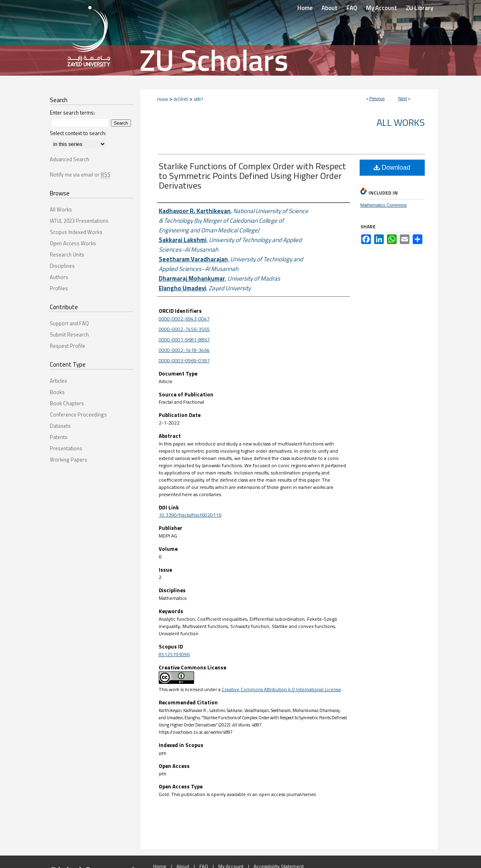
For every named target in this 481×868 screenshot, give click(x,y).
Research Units (67, 254)
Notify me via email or (80, 174)
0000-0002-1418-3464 (184, 350)
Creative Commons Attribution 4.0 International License (281, 689)
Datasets (60, 426)
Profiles (59, 288)
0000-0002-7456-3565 (184, 329)
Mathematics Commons (384, 205)
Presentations (66, 448)
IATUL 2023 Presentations (79, 221)
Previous (377, 98)
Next (403, 98)
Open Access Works (73, 243)
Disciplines (62, 266)
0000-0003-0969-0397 (184, 360)
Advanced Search (70, 159)
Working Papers (69, 460)
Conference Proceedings (78, 415)
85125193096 (174, 654)
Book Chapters (67, 403)
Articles (58, 381)
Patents (59, 437)
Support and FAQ (69, 323)
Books (57, 392)
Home (163, 99)
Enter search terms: (72, 113)
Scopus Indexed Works (76, 232)
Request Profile (68, 346)
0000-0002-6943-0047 (184, 319)
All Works (401, 122)
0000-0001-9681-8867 (184, 340)
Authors (59, 277)
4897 (199, 99)
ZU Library (420, 8)
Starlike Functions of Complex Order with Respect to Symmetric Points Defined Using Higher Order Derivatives (252, 176)
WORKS (181, 99)
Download (392, 167)
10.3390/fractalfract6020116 (190, 515)
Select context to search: (78, 133)
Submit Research (69, 334)
